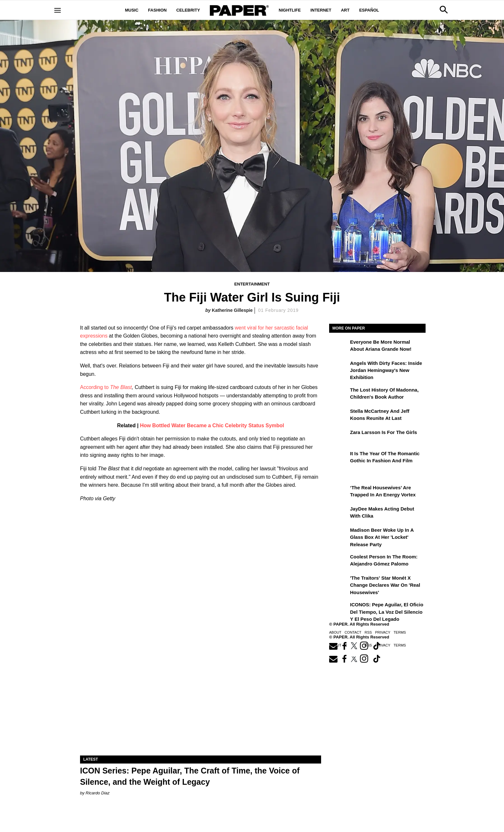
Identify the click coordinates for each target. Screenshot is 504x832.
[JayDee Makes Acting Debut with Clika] (339, 513)
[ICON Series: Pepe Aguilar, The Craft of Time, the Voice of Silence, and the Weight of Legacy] (201, 695)
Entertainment (252, 284)
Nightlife (290, 10)
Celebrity (188, 10)
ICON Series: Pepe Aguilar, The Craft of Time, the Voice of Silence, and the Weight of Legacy (190, 776)
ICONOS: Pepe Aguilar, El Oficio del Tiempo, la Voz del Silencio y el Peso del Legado (387, 612)
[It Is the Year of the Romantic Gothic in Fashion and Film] (339, 458)
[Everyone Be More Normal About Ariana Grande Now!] (339, 347)
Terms (400, 632)
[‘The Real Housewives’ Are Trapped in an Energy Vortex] (339, 492)
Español (369, 10)
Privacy (383, 632)
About (335, 632)
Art (345, 10)
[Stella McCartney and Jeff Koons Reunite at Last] (339, 416)
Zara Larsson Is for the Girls (383, 432)
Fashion (157, 10)
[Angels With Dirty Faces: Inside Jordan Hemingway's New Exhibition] (339, 368)
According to (95, 387)
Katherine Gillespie (232, 310)
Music (132, 10)
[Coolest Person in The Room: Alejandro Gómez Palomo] (339, 561)
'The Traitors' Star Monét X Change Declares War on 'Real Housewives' (385, 585)
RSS (368, 632)
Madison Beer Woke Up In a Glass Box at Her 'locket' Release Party (382, 537)
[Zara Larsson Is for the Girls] (339, 437)
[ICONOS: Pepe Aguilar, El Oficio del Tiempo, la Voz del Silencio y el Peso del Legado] (339, 609)
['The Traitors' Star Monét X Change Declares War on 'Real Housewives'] (339, 583)
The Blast (121, 387)
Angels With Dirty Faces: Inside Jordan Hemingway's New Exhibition (386, 370)
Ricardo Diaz (97, 793)
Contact (353, 632)
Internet (321, 10)
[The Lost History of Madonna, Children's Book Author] (339, 394)
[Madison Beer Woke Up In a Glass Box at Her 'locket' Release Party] (339, 535)
